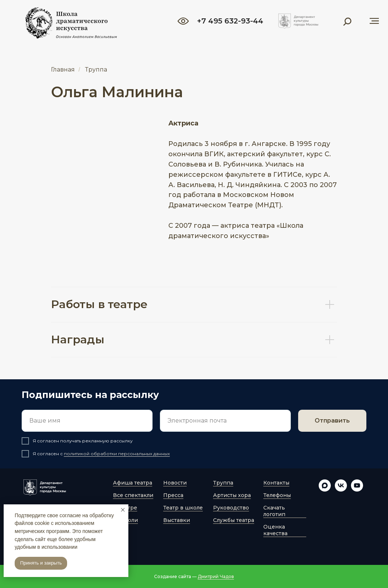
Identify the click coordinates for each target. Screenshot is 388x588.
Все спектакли (133, 495)
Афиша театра (133, 483)
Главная (63, 70)
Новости (175, 483)
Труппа (96, 70)
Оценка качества (275, 530)
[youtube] (357, 490)
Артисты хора (232, 495)
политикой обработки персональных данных (117, 454)
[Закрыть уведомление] (123, 510)
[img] (298, 21)
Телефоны (277, 495)
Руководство (231, 508)
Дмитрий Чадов (216, 576)
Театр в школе (183, 508)
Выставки (177, 520)
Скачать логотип (274, 511)
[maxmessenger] (325, 490)
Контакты (276, 483)
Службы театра (234, 520)
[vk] (341, 490)
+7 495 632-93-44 (230, 21)
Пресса (173, 495)
